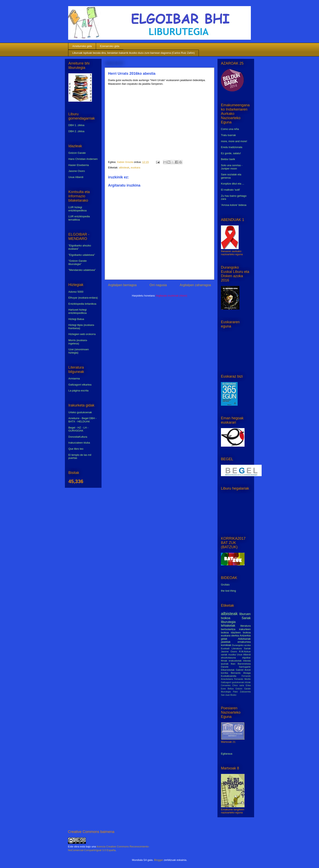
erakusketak (235, 661)
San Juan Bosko (229, 695)
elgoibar (246, 658)
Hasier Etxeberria (79, 165)
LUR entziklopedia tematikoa (79, 218)
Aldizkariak (244, 639)
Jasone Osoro (77, 171)
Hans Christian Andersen (83, 159)
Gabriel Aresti (243, 670)
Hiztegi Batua (76, 319)
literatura (245, 626)
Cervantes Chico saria (232, 685)
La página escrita (78, 391)
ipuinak (225, 664)
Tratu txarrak (228, 135)
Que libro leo (76, 449)
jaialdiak (226, 642)
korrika (225, 673)
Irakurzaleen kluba (79, 443)
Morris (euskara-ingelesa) (78, 342)
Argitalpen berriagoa (122, 285)
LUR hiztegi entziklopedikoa (78, 209)
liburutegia (228, 622)
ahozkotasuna (228, 658)
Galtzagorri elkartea (80, 385)
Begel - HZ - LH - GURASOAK (78, 429)
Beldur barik (228, 159)
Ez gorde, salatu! (231, 153)
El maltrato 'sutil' (231, 190)
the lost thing (228, 591)
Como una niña (230, 129)
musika (232, 654)
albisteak (124, 168)
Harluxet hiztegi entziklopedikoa (78, 311)
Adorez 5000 (76, 292)
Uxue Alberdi (76, 177)
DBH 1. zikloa (76, 125)
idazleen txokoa (241, 632)
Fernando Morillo (242, 679)
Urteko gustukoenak (80, 412)
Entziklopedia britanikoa (82, 304)
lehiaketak (228, 626)
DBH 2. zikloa (76, 131)
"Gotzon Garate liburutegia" (78, 262)
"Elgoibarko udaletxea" (82, 255)
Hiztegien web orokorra (82, 334)
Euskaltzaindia (229, 676)
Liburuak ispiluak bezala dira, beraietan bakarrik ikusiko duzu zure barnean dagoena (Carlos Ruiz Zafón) (134, 53)
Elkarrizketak (228, 670)
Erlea (248, 685)
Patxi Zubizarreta (242, 692)
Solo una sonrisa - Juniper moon (232, 167)
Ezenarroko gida (110, 46)
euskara (135, 168)
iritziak (248, 682)
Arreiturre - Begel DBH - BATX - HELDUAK (82, 420)
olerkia (235, 636)
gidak (224, 639)
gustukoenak (238, 682)
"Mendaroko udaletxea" (82, 270)
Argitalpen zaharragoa (195, 285)
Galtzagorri (226, 682)
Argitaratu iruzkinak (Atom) (172, 296)
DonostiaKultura (78, 437)
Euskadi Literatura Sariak (236, 648)
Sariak (246, 618)
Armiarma (74, 379)
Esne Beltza (227, 689)
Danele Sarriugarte (236, 667)
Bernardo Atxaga (241, 673)
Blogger (159, 860)
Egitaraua (227, 754)
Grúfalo (225, 585)
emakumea (244, 642)
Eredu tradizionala (232, 147)
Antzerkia (245, 636)
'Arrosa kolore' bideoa (234, 205)
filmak (224, 661)
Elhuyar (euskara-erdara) (83, 298)
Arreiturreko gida (82, 46)
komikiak (226, 645)
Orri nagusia (158, 285)
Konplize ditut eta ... (233, 184)
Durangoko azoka (241, 645)
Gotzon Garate (77, 153)
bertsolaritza (228, 629)
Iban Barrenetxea (241, 664)
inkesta (247, 661)
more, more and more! (234, 141)
